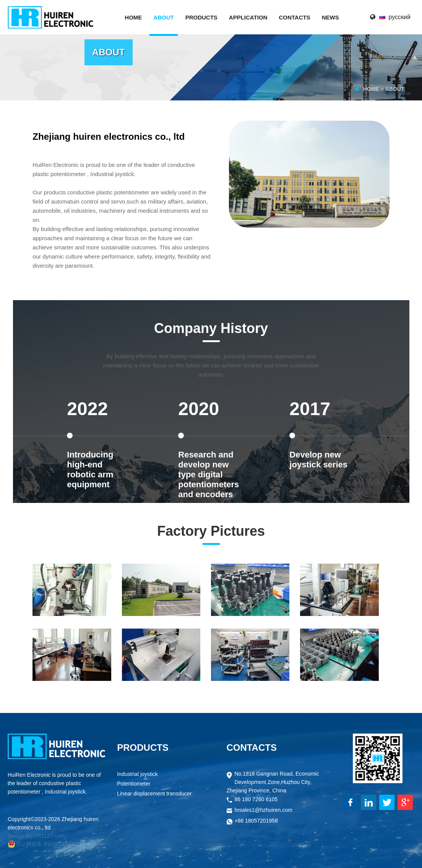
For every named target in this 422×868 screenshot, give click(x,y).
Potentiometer (134, 784)
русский (400, 17)
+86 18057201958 (256, 821)
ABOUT (395, 89)
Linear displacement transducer (154, 794)
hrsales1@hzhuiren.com (263, 811)
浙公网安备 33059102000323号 (49, 844)
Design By (20, 836)
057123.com (50, 836)
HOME (371, 89)
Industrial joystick (137, 775)
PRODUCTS (143, 748)
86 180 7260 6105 (256, 800)
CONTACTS (252, 748)
